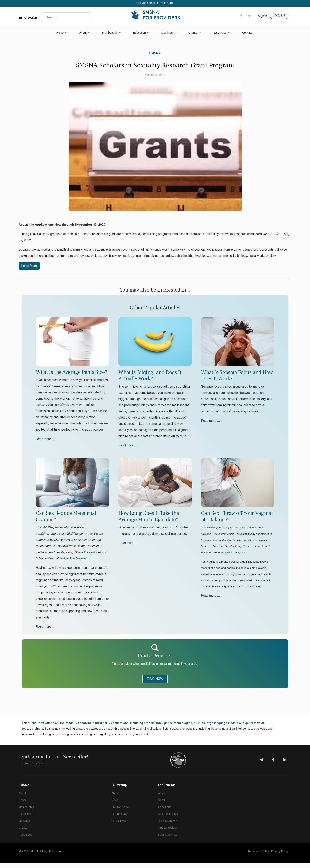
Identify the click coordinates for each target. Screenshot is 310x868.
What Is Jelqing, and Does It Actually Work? (150, 376)
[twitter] (250, 16)
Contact (247, 33)
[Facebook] (273, 765)
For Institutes (120, 819)
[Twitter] (262, 765)
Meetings (167, 33)
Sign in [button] (262, 16)
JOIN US (279, 16)
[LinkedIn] (285, 765)
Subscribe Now (34, 768)
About (83, 33)
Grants (193, 33)
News (22, 805)
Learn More (29, 267)
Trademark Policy (258, 856)
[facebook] (241, 16)
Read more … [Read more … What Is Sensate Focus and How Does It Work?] (211, 422)
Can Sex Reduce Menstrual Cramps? (66, 518)
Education (139, 33)
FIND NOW (155, 683)
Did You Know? (167, 826)
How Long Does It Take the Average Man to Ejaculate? (149, 518)
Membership (110, 33)
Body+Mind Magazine (234, 555)
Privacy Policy (280, 856)
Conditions (165, 812)
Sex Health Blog (168, 819)
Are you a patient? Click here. (155, 3)
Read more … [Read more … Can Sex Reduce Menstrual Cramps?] (45, 631)
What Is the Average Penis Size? (72, 373)
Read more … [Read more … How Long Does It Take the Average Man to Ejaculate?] (128, 546)
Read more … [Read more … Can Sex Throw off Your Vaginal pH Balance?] (211, 599)
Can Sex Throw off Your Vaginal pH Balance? (237, 518)
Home (60, 33)
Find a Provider (167, 833)
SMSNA (155, 53)
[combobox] (66, 18)
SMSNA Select (120, 812)
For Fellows (119, 826)
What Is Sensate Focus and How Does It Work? (237, 376)
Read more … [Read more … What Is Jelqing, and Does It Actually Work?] (128, 448)
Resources (220, 33)
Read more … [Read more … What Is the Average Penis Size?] (45, 441)
